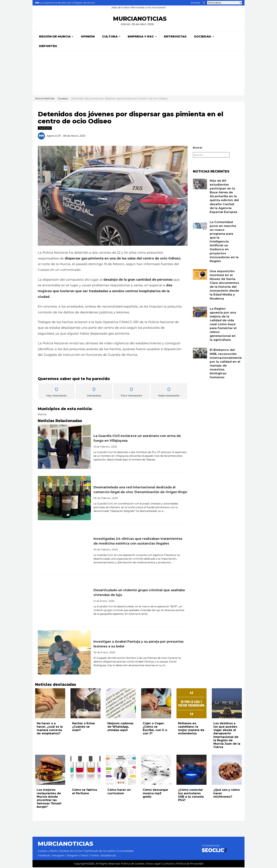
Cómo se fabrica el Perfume (85, 792)
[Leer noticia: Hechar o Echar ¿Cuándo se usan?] (86, 704)
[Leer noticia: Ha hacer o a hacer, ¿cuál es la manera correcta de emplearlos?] (50, 704)
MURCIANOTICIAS (140, 19)
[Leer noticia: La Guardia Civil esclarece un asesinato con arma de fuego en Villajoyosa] (64, 447)
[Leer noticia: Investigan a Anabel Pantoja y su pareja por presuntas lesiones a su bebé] (64, 653)
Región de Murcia (56, 37)
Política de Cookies (133, 864)
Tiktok (84, 856)
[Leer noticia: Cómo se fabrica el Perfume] (86, 770)
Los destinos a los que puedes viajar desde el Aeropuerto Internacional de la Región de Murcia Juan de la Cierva (227, 736)
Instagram (58, 856)
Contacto (168, 864)
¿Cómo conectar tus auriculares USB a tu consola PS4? (191, 796)
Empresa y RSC (142, 37)
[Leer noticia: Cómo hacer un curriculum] (121, 770)
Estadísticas (108, 856)
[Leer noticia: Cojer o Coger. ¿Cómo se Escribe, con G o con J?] (156, 704)
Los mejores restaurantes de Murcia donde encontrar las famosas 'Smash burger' (49, 799)
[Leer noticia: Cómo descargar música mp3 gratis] (156, 770)
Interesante (94, 392)
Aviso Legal (154, 864)
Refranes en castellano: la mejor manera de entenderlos (191, 729)
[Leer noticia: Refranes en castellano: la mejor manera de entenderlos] (191, 704)
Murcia (42, 415)
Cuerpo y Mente (48, 852)
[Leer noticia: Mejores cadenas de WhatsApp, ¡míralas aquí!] (121, 704)
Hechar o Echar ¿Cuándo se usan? (84, 727)
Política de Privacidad (190, 864)
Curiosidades (126, 852)
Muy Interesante (57, 392)
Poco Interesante (131, 392)
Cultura (111, 37)
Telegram (73, 856)
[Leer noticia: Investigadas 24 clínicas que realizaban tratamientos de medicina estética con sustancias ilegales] (64, 550)
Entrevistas (175, 37)
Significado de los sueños (100, 852)
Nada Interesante (169, 392)
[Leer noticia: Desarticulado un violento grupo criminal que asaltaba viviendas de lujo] (64, 602)
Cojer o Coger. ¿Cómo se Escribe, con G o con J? (155, 729)
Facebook (44, 856)
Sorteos (196, 3)
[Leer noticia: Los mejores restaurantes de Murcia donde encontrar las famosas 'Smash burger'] (50, 770)
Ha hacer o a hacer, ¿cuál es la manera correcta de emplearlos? (50, 729)
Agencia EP (54, 136)
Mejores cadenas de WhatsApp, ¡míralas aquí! (120, 727)
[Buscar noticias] (204, 3)
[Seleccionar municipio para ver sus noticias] (224, 3)
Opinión (88, 37)
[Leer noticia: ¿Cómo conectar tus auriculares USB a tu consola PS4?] (191, 770)
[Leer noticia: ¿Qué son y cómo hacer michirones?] (227, 770)
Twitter (95, 856)
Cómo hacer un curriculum (119, 792)
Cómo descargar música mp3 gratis (155, 794)
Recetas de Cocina (71, 852)
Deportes (48, 47)
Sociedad (204, 37)
